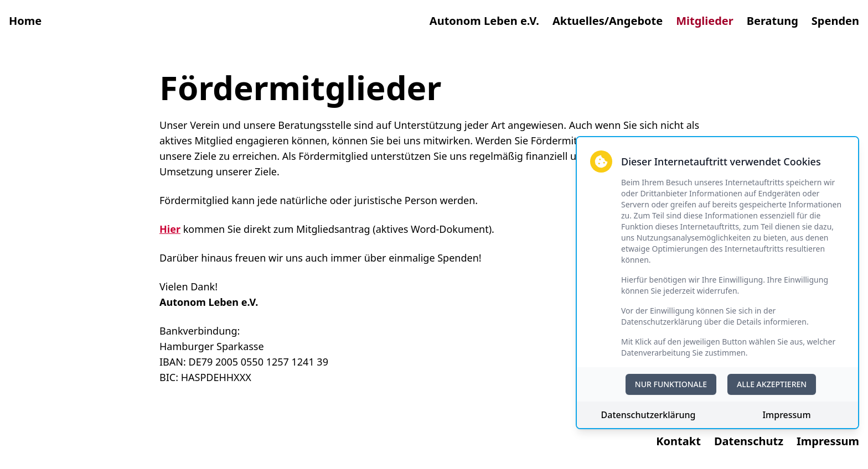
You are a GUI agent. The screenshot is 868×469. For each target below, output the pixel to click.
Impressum (786, 415)
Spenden (835, 21)
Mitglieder (705, 21)
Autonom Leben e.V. (484, 21)
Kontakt (678, 441)
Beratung (773, 21)
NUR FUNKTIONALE (671, 384)
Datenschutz (749, 441)
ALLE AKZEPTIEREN (772, 384)
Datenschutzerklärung (649, 415)
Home (25, 21)
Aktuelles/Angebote (608, 21)
